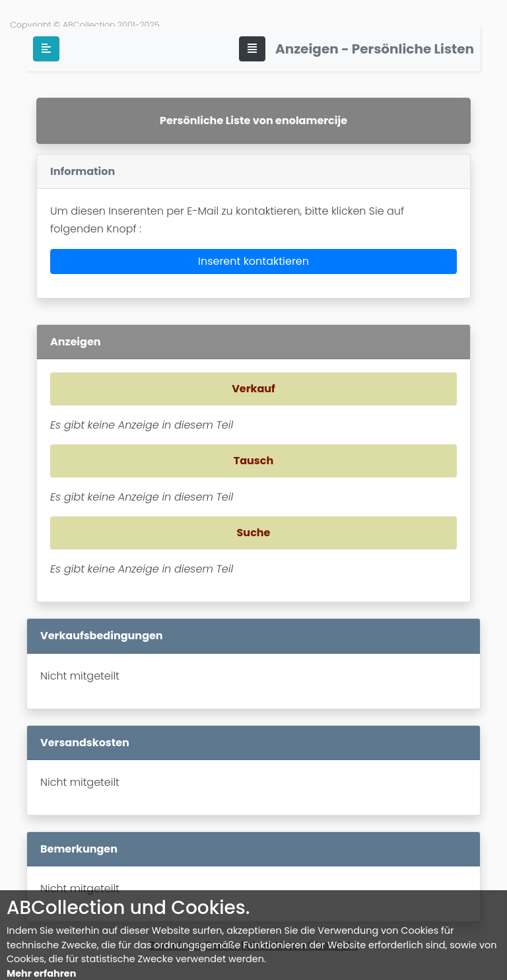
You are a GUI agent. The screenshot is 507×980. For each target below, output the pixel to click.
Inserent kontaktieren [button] (253, 261)
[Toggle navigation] (252, 49)
